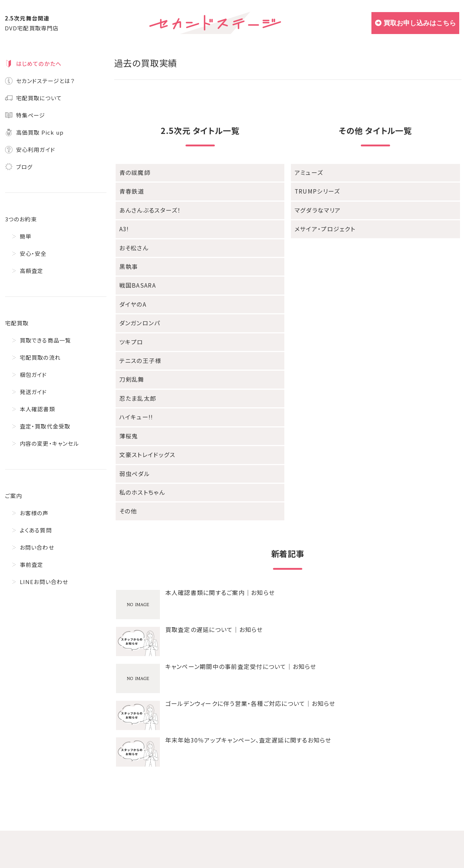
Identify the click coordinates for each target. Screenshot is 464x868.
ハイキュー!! (135, 410)
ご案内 (14, 496)
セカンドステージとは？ (46, 81)
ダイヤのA (132, 301)
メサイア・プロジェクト (323, 227)
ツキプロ (131, 337)
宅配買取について (39, 98)
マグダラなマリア (316, 209)
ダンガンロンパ (138, 319)
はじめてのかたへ (39, 63)
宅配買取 (17, 323)
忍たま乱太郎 (137, 392)
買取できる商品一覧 (46, 340)
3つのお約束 (21, 219)
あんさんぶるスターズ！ (148, 209)
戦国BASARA (137, 282)
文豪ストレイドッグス (146, 447)
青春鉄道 (131, 191)
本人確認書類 (38, 409)
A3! (124, 227)
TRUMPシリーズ (317, 191)
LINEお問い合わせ (44, 582)
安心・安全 (33, 253)
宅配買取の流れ (40, 357)
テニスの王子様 (139, 356)
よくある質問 (36, 530)
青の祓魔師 (134, 173)
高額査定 (32, 271)
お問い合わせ (37, 547)
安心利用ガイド (36, 149)
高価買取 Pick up (40, 132)
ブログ (25, 167)
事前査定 (32, 564)
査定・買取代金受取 (45, 426)
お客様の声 (34, 513)
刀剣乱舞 (131, 374)
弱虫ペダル (134, 465)
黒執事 (128, 264)
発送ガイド (33, 392)
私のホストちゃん (141, 484)
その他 (128, 502)
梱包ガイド (33, 375)
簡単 (26, 236)
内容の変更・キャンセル (49, 443)
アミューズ (308, 173)
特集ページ (31, 115)
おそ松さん (133, 246)
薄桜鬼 (128, 429)
